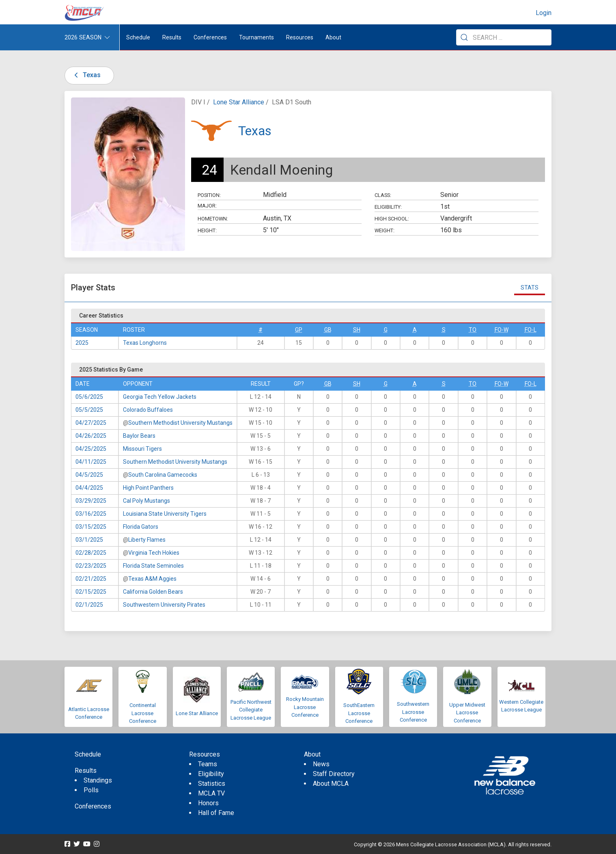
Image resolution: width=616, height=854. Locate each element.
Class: (383, 195)
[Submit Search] (464, 37)
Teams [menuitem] (208, 764)
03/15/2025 (91, 527)
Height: (207, 230)
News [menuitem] (321, 764)
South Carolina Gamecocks (163, 475)
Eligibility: (388, 207)
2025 (82, 343)
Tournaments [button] (256, 37)
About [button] (333, 37)
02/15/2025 (91, 592)
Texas (86, 75)
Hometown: (213, 219)
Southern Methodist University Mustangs (180, 423)
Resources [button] (300, 37)
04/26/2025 (91, 436)
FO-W (502, 330)
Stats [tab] (530, 288)
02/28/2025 (91, 553)
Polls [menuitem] (91, 790)
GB (328, 330)
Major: (207, 206)
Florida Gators (141, 527)
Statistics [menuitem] (212, 784)
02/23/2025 (91, 566)
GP (299, 330)
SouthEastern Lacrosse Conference (359, 713)
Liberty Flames (147, 540)
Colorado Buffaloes (148, 410)
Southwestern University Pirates (164, 605)
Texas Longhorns (145, 343)
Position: (209, 195)
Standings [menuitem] (98, 780)
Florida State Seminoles (153, 566)
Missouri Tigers (142, 449)
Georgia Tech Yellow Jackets (160, 397)
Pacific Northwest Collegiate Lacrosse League (251, 710)
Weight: (384, 230)
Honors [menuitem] (208, 803)
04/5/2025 (89, 475)
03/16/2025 (91, 514)
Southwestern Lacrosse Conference (413, 712)
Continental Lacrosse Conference (143, 713)
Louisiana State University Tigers (165, 514)
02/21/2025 (91, 579)
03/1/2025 (89, 540)
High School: (392, 219)
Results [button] (172, 37)
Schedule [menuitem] (138, 37)
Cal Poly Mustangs (146, 501)
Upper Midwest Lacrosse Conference (467, 713)
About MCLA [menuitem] (331, 784)
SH (357, 330)
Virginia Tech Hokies (154, 553)
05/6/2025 (89, 397)
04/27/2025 (91, 423)
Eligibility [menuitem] (211, 774)
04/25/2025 (91, 449)
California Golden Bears (153, 592)
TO (473, 330)
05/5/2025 (89, 410)
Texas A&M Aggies (152, 579)
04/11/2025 (91, 462)
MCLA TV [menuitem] (211, 793)
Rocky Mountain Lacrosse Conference (305, 707)
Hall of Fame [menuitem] (216, 813)
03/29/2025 (91, 501)
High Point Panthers (148, 488)
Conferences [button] (210, 37)
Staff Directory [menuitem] (334, 774)
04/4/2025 (89, 488)
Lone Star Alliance (239, 102)
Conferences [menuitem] (93, 806)
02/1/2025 (89, 605)
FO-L (531, 330)
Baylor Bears (139, 436)
